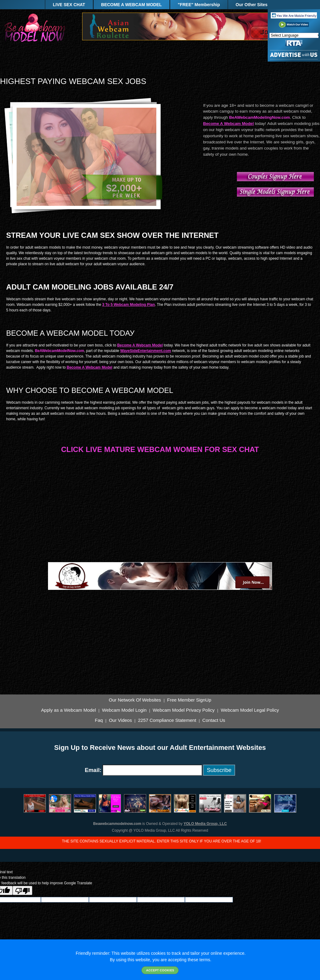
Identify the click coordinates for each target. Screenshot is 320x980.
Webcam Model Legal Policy (250, 710)
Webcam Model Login (124, 710)
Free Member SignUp (189, 700)
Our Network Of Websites (135, 700)
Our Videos (120, 720)
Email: (93, 770)
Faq (99, 720)
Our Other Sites (252, 5)
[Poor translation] (22, 890)
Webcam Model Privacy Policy (184, 710)
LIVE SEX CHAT (69, 5)
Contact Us (214, 720)
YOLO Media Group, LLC (205, 824)
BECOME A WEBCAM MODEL (132, 5)
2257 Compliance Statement (167, 720)
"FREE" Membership (199, 5)
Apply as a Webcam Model (69, 710)
